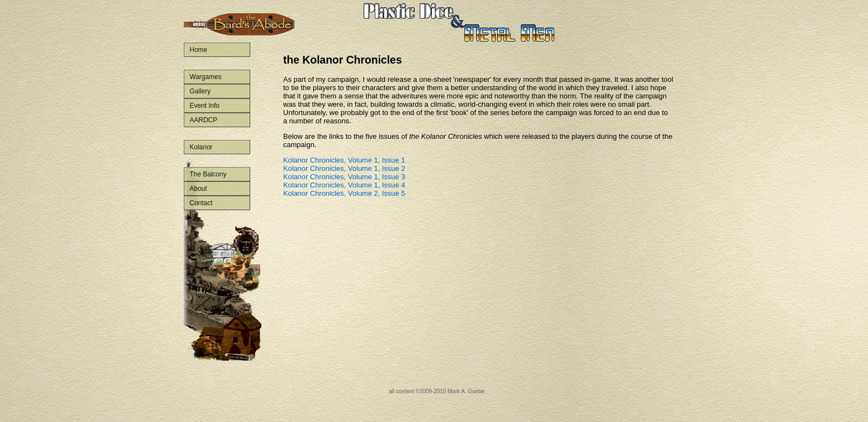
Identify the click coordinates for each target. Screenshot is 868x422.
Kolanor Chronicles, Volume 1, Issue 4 (344, 185)
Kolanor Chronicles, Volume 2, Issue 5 (344, 193)
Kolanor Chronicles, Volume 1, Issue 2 (344, 168)
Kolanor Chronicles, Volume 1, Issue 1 (344, 160)
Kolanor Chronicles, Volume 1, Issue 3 (344, 177)
